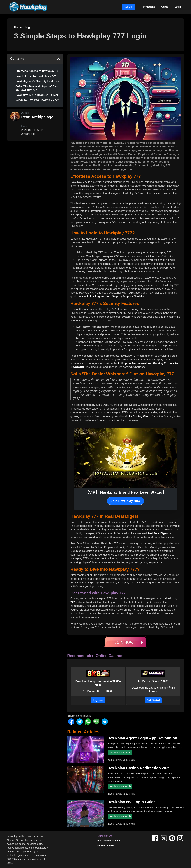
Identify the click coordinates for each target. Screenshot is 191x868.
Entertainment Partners (109, 841)
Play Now (98, 700)
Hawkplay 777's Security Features (37, 81)
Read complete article (120, 753)
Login (178, 7)
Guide (165, 7)
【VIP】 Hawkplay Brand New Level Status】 (126, 492)
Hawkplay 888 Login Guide (132, 802)
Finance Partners (106, 846)
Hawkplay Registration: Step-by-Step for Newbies (113, 296)
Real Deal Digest (158, 533)
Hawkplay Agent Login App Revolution (142, 738)
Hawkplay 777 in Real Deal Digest (37, 95)
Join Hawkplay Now (126, 501)
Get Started (153, 700)
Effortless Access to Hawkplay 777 (38, 71)
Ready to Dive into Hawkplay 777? (37, 100)
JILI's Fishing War (137, 416)
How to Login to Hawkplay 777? (36, 76)
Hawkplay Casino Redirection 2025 (139, 768)
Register (129, 7)
